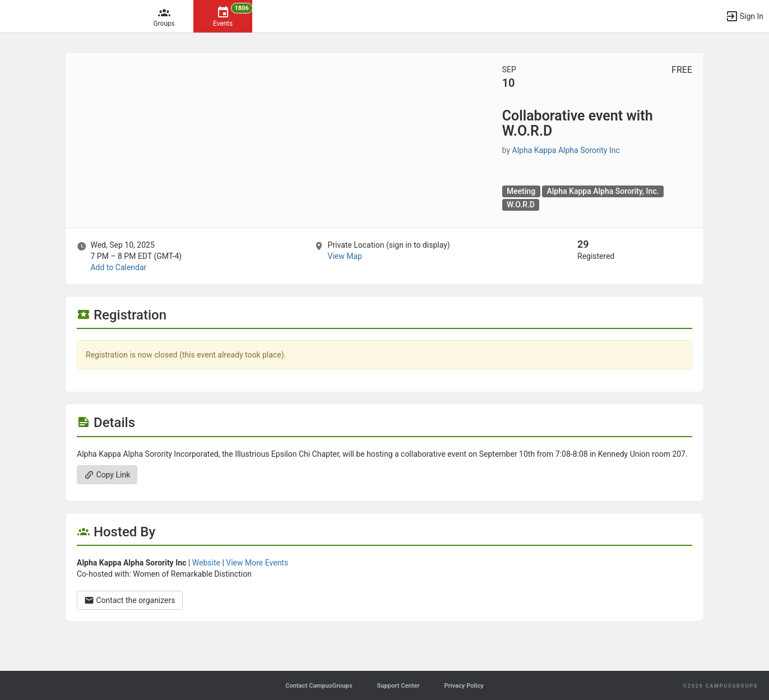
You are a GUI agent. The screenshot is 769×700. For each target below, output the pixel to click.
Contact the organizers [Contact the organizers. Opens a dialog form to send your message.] (130, 600)
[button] (744, 16)
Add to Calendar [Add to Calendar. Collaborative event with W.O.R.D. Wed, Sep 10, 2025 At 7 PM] (118, 267)
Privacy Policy (464, 686)
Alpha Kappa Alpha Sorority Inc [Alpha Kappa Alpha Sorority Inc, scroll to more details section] (566, 150)
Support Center (398, 686)
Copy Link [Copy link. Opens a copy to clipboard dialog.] (107, 475)
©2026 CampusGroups (720, 686)
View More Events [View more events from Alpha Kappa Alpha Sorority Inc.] (257, 563)
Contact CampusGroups (319, 686)
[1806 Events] (223, 16)
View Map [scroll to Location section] (344, 256)
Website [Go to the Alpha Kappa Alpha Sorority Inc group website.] (206, 563)
